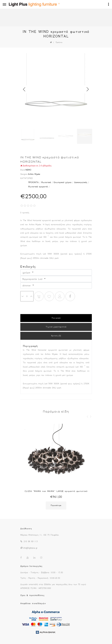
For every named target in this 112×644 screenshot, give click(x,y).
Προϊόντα (59, 42)
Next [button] (88, 89)
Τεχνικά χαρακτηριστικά (56, 327)
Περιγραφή (56, 318)
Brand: (23, 170)
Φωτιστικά (46, 182)
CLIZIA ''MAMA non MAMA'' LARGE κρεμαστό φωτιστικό (56, 491)
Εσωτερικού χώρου (63, 182)
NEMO (28, 170)
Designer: (24, 174)
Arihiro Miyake (34, 174)
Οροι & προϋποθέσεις (32, 595)
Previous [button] (24, 89)
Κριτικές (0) (56, 336)
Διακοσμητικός (81, 182)
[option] (56, 89)
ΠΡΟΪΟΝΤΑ (33, 182)
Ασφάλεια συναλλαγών (33, 603)
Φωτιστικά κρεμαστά (38, 187)
